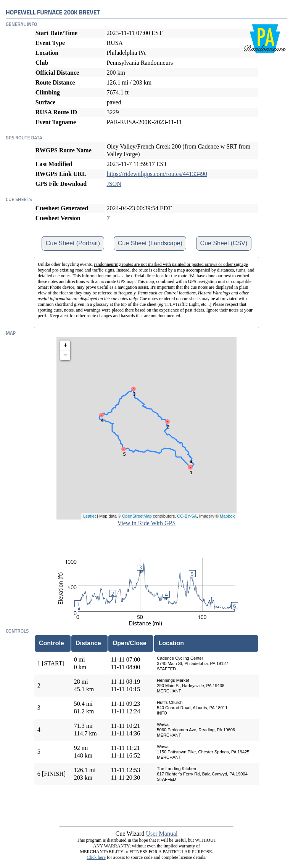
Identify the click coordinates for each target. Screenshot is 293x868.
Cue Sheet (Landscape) (150, 243)
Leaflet (89, 516)
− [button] (65, 355)
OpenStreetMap (137, 516)
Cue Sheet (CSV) (224, 243)
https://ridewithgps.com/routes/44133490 (157, 174)
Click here (96, 857)
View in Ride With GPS (147, 523)
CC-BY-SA (187, 516)
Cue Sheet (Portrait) (73, 243)
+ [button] (65, 345)
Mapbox (227, 516)
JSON (114, 184)
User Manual (162, 834)
